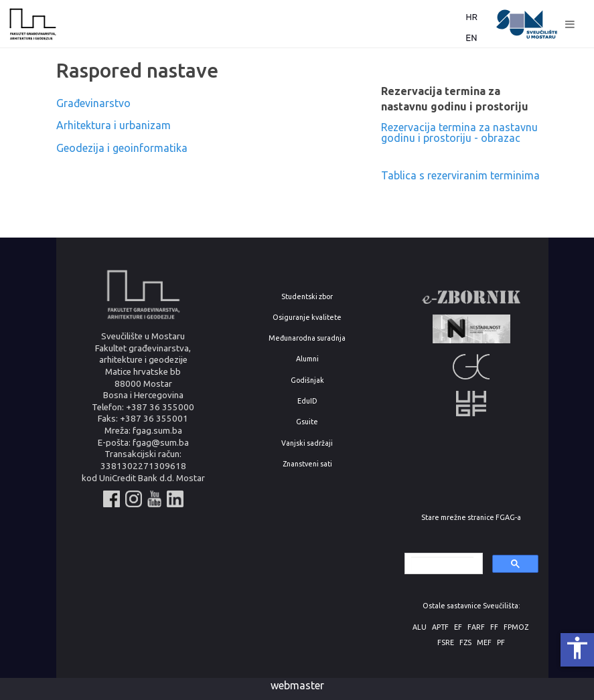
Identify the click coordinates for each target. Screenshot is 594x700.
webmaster (297, 685)
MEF (484, 643)
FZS (465, 643)
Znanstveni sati (307, 464)
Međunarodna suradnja (307, 338)
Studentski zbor (307, 297)
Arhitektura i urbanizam (114, 125)
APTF (440, 627)
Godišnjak (307, 380)
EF (458, 627)
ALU (420, 627)
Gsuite (307, 422)
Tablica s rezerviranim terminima (460, 175)
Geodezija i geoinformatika (122, 148)
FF (494, 627)
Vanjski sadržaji (307, 443)
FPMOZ (516, 627)
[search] (442, 564)
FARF (476, 627)
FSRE (446, 643)
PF (501, 643)
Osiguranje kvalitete (307, 318)
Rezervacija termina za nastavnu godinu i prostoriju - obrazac (459, 133)
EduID (307, 401)
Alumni (307, 359)
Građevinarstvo (93, 103)
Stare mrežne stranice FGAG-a (471, 518)
